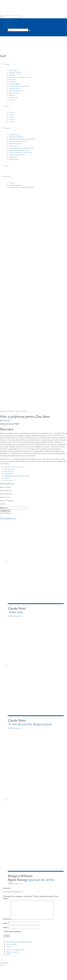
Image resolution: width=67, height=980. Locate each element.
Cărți (2, 411)
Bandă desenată (14, 159)
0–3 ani (11, 113)
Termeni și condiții (12, 952)
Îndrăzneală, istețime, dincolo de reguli (21, 148)
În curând (12, 100)
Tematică (7, 128)
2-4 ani (11, 115)
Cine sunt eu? (13, 146)
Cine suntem (9, 19)
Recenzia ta (7, 919)
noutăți (7, 478)
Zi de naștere (13, 157)
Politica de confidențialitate (15, 950)
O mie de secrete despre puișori (30, 724)
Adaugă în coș (5, 511)
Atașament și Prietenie (16, 137)
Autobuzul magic (14, 88)
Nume (6, 923)
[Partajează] (3, 963)
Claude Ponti (6, 420)
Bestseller (12, 75)
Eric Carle (12, 79)
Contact (7, 24)
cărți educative (9, 471)
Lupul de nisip (13, 97)
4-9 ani (6, 411)
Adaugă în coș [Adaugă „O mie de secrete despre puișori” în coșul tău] (18, 728)
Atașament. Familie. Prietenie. (14, 467)
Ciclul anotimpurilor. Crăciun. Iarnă (20, 152)
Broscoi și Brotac (14, 93)
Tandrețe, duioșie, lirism (17, 155)
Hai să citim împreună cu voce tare (20, 77)
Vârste (7, 106)
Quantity (3, 508)
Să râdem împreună (15, 143)
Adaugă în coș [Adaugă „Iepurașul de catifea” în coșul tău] (18, 884)
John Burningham (15, 84)
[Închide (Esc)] (1, 963)
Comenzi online (9, 26)
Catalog (7, 64)
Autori (7, 166)
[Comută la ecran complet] (5, 963)
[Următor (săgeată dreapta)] (3, 965)
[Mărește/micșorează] (7, 963)
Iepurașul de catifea (41, 879)
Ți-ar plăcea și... (9, 518)
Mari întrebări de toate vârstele (19, 150)
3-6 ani (11, 117)
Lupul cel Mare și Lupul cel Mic (19, 86)
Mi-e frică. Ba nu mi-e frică (18, 141)
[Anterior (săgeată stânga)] (1, 965)
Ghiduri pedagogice (15, 185)
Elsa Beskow (13, 82)
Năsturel (12, 95)
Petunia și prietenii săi (16, 91)
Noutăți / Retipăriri (15, 73)
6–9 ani (11, 119)
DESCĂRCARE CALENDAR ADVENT (22, 187)
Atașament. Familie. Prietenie (17, 411)
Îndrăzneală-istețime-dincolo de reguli (17, 476)
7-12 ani (12, 122)
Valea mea (16, 612)
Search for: (4, 30)
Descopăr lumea (14, 134)
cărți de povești (9, 469)
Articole (12, 183)
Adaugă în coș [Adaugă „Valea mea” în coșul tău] (18, 616)
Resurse (7, 176)
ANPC (8, 954)
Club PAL (8, 22)
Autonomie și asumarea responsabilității (22, 139)
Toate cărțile (13, 70)
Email (6, 927)
